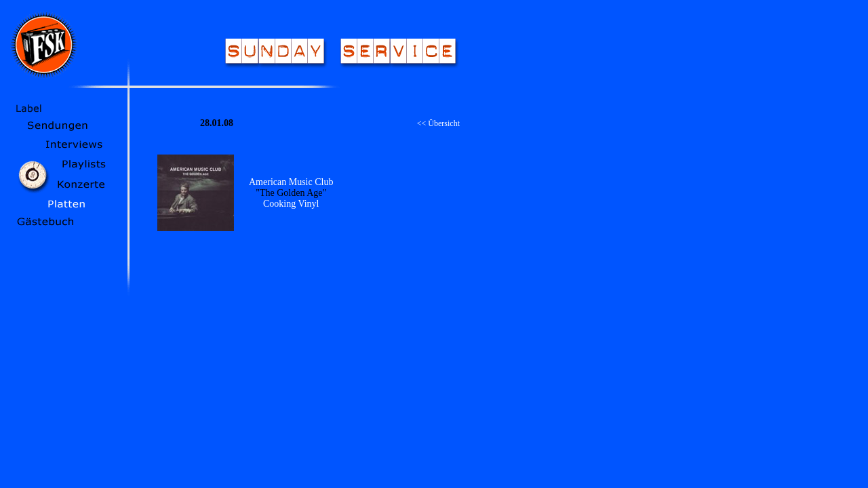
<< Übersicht (438, 123)
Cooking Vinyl (291, 204)
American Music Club (291, 182)
